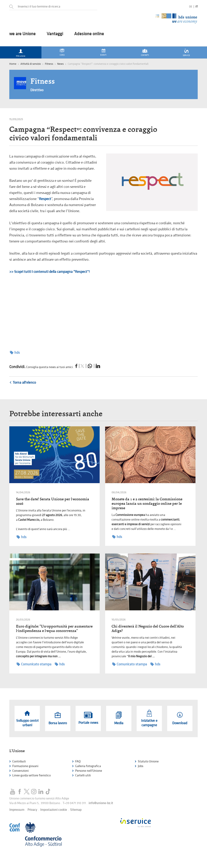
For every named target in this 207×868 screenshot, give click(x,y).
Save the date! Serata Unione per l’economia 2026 (53, 501)
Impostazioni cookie (54, 810)
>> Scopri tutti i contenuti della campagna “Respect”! (50, 272)
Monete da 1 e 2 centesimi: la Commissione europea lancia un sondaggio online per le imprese (147, 503)
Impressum (17, 810)
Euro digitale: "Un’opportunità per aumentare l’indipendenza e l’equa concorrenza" (54, 628)
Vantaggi (55, 34)
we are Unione (22, 34)
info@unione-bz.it (101, 803)
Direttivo (37, 90)
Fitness (49, 64)
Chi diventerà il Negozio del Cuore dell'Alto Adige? (148, 628)
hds (15, 353)
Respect (45, 199)
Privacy (32, 810)
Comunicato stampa (34, 664)
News (60, 64)
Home (13, 64)
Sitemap (76, 810)
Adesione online (89, 34)
